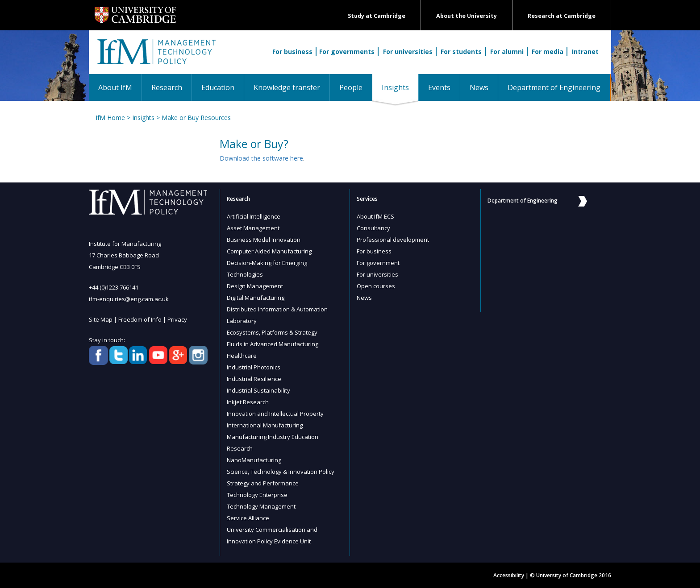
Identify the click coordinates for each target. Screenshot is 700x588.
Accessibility (509, 575)
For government (378, 263)
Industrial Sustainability (258, 390)
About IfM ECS (375, 216)
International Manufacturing (265, 425)
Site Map (101, 319)
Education (218, 87)
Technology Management (261, 506)
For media (548, 52)
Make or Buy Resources (196, 118)
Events (439, 87)
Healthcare (242, 356)
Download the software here (261, 158)
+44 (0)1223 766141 (114, 287)
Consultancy (373, 228)
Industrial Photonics (254, 367)
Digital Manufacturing (256, 298)
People (351, 87)
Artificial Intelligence (254, 216)
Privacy (177, 319)
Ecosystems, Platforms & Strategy (272, 332)
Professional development (393, 240)
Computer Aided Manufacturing (269, 251)
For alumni (507, 52)
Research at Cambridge (562, 16)
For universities (408, 52)
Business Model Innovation (264, 240)
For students (461, 52)
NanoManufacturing (254, 460)
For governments (347, 52)
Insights (400, 87)
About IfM (115, 87)
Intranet (585, 52)
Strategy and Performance (263, 483)
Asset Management (253, 228)
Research (167, 87)
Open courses (376, 286)
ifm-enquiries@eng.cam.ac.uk (129, 299)
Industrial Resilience (254, 379)
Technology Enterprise (257, 495)
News (479, 87)
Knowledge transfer (287, 87)
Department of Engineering (554, 87)
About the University (467, 16)
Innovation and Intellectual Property (275, 414)
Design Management (255, 286)
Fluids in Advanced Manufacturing (273, 344)
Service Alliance (248, 518)
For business (292, 52)
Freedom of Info (140, 319)
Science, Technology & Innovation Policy (281, 472)
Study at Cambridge (377, 16)
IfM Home (110, 118)
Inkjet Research (248, 402)
